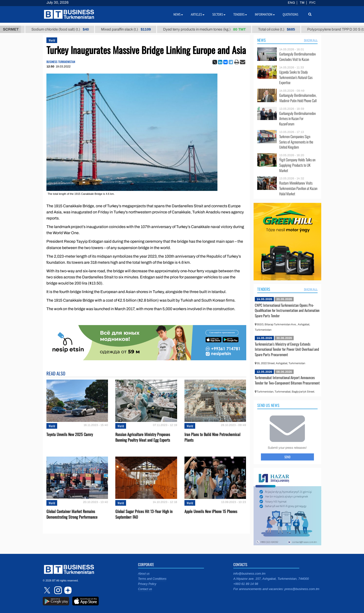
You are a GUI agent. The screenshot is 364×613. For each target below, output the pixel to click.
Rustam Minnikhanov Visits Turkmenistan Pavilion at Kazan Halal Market (298, 188)
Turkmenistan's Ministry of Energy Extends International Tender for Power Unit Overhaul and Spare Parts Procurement (287, 349)
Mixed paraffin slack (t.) (132, 29)
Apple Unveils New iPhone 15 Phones (211, 511)
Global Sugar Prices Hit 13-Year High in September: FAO (144, 514)
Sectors (219, 14)
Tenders (264, 289)
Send (287, 457)
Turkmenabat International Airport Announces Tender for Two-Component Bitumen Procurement (287, 380)
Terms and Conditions (152, 579)
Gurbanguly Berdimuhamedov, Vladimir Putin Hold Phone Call (298, 98)
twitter (48, 590)
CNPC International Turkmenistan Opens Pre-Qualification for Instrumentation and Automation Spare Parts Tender (287, 310)
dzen (67, 590)
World (52, 40)
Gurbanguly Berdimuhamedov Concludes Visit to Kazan (298, 57)
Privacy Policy (147, 584)
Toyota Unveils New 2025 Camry (70, 434)
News (262, 40)
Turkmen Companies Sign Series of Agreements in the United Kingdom (296, 142)
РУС (312, 3)
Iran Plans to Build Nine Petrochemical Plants (212, 437)
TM (302, 3)
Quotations (290, 14)
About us (144, 574)
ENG (291, 3)
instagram (57, 590)
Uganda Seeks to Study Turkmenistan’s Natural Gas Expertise (296, 77)
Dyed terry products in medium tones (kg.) (210, 29)
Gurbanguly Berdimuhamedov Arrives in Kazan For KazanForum (298, 119)
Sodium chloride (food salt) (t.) (66, 29)
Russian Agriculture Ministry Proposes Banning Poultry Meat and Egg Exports (143, 437)
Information (265, 14)
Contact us (145, 589)
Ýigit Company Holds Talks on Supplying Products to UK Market (297, 165)
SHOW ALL (311, 40)
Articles (198, 14)
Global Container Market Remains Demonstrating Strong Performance (72, 514)
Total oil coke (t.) (283, 29)
